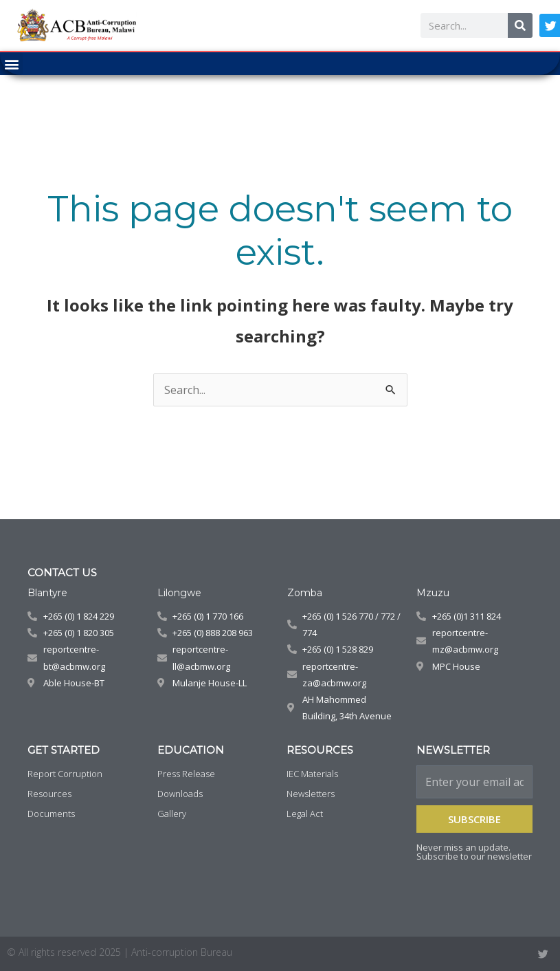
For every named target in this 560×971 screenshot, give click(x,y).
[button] (11, 64)
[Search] (520, 25)
